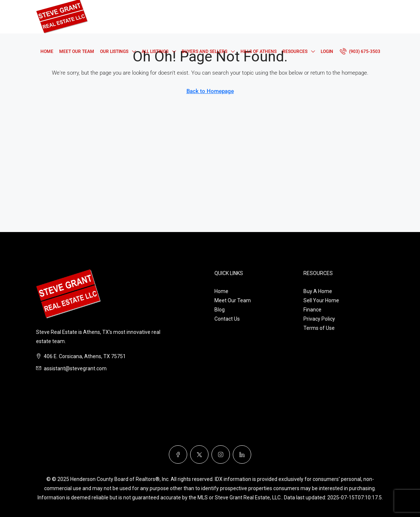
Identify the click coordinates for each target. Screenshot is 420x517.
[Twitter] (199, 454)
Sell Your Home (321, 300)
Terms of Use (319, 328)
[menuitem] (360, 51)
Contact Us (227, 319)
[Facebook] (178, 454)
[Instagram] (221, 454)
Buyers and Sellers (204, 51)
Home (47, 51)
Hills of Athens (259, 51)
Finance (312, 310)
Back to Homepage (210, 91)
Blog (220, 310)
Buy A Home (318, 291)
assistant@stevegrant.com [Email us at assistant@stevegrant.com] (75, 368)
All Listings (155, 51)
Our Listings (114, 51)
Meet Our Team (77, 51)
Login (327, 51)
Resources (295, 51)
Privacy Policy (319, 319)
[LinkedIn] (242, 454)
